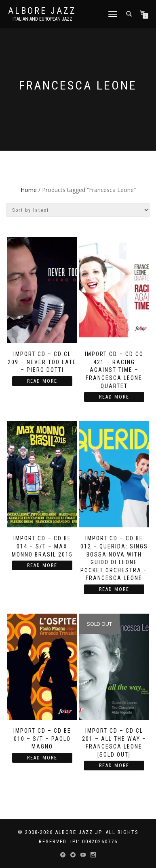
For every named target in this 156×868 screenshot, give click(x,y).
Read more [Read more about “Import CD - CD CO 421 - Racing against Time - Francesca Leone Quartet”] (114, 397)
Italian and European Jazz (42, 19)
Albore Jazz (42, 11)
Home (29, 190)
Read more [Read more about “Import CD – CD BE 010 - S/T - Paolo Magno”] (42, 758)
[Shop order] (78, 210)
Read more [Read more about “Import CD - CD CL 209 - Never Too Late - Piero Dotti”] (42, 381)
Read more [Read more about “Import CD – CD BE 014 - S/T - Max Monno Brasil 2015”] (42, 565)
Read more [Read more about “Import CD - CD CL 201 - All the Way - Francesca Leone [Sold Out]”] (114, 766)
